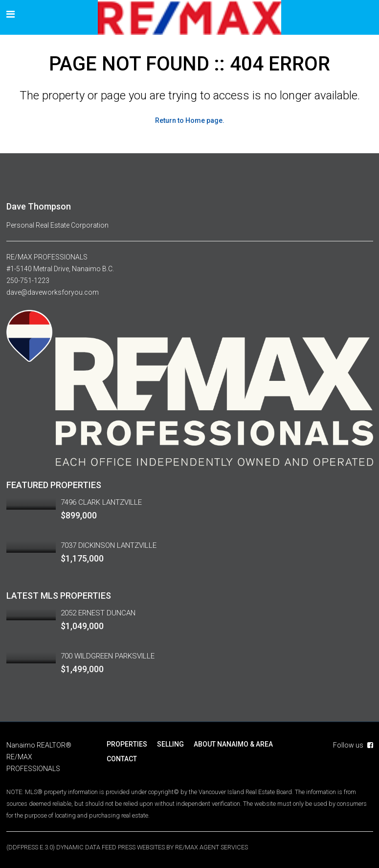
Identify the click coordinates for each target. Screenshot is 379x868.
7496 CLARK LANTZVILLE (101, 502)
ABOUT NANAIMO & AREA (233, 744)
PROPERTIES (127, 744)
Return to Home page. (190, 120)
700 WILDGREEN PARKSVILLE (108, 656)
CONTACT (122, 759)
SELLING (170, 744)
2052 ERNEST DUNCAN (98, 613)
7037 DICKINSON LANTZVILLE (109, 545)
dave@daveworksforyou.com (53, 292)
